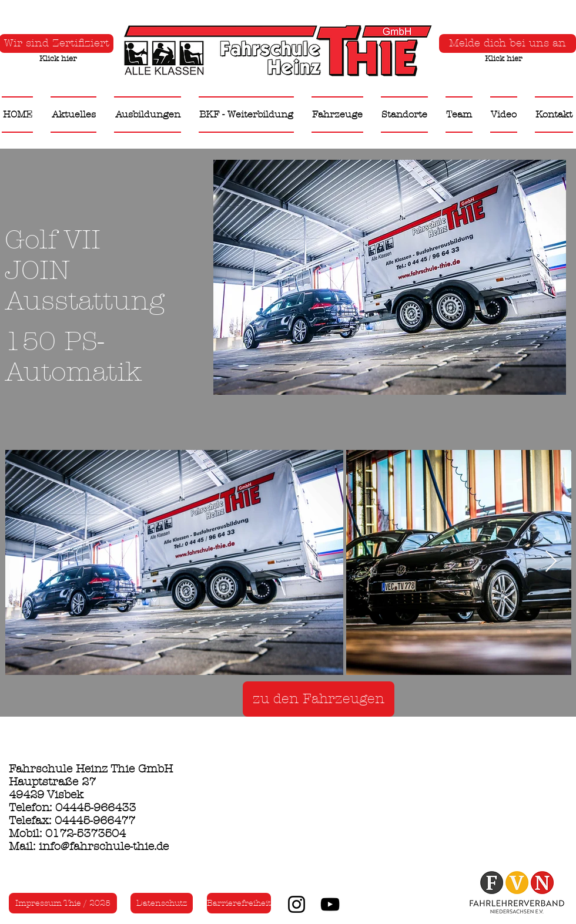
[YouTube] (330, 904)
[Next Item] (551, 562)
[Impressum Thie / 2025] (63, 903)
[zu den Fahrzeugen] (319, 699)
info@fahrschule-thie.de (104, 846)
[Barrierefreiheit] (239, 903)
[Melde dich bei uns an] (508, 43)
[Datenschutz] (162, 903)
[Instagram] (297, 904)
